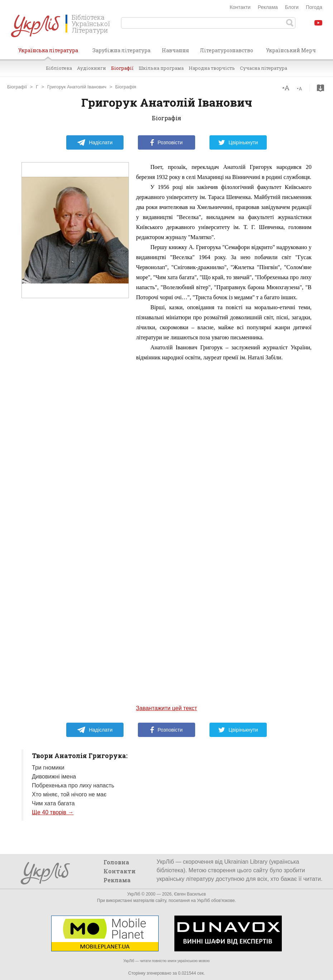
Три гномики (48, 768)
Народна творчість (212, 68)
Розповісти (166, 142)
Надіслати (95, 142)
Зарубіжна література (121, 50)
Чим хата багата (53, 803)
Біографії (122, 68)
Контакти (240, 7)
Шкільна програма (161, 68)
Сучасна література (264, 68)
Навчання (175, 50)
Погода (314, 7)
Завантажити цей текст (167, 708)
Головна (116, 862)
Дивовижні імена (54, 777)
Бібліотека (59, 68)
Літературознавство (226, 50)
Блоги (292, 7)
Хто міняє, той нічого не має (69, 794)
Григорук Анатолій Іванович (77, 87)
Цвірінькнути (238, 142)
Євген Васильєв (190, 894)
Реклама (268, 7)
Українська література (48, 53)
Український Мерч (291, 50)
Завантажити (320, 88)
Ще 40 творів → (53, 812)
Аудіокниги (91, 68)
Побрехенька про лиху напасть (73, 785)
